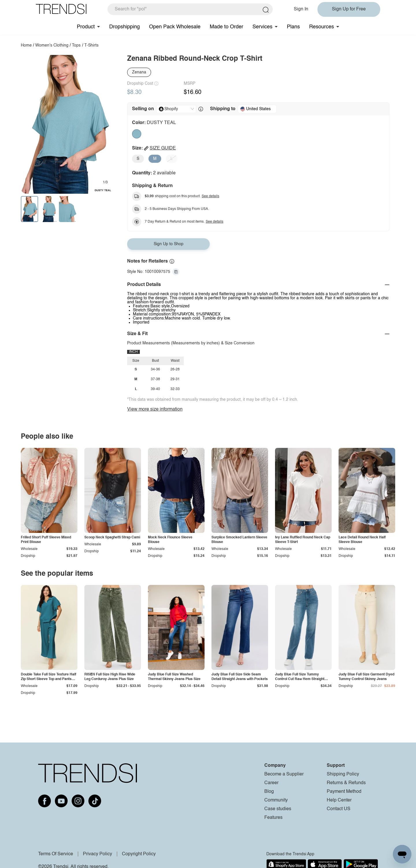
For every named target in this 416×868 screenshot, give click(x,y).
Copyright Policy (139, 854)
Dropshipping (125, 27)
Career (271, 783)
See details (210, 196)
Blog (269, 792)
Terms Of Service (56, 854)
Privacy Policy (97, 854)
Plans (293, 27)
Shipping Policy (343, 774)
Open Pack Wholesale (175, 27)
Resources (322, 27)
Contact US (339, 809)
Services (262, 27)
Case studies (278, 809)
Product (86, 27)
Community (276, 800)
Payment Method (344, 792)
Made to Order (226, 27)
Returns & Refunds (346, 783)
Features (273, 818)
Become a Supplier (284, 774)
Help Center (339, 800)
